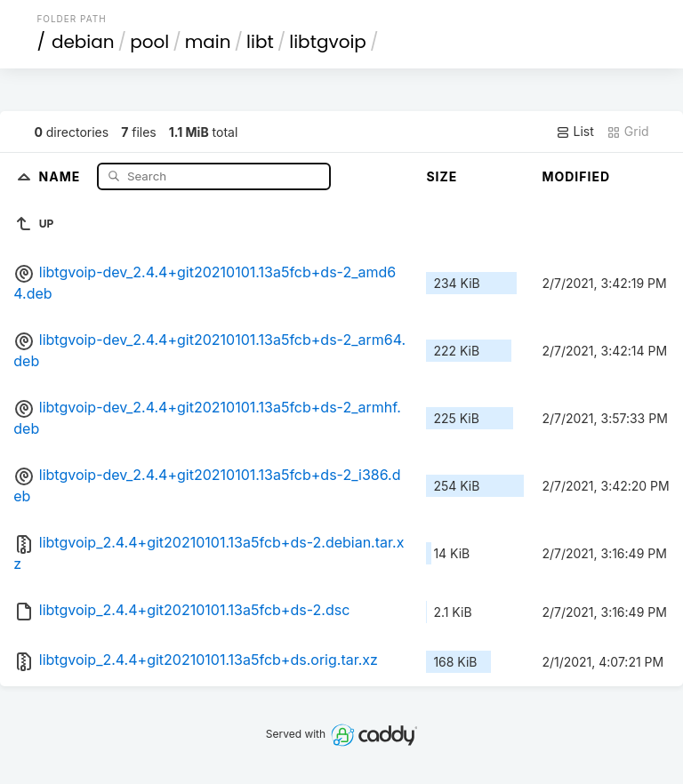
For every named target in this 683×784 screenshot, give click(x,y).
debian (83, 42)
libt (260, 42)
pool (149, 42)
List (575, 132)
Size (442, 176)
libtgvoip (328, 42)
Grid (628, 132)
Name (62, 176)
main (208, 42)
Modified (576, 176)
